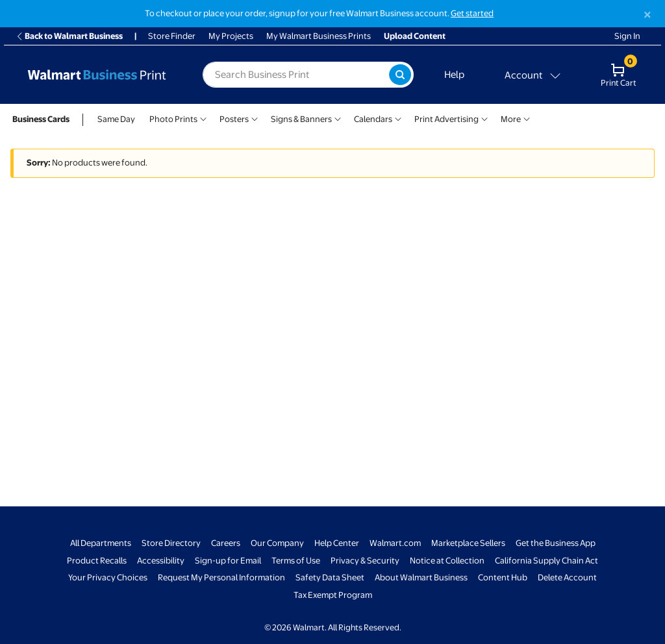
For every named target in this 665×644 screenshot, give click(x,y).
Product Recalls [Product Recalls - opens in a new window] (97, 561)
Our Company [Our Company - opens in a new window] (277, 543)
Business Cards (41, 119)
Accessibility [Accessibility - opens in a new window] (161, 561)
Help (454, 75)
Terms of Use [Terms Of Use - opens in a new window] (296, 561)
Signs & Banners (301, 119)
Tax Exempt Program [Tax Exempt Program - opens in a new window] (333, 595)
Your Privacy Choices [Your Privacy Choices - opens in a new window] (108, 577)
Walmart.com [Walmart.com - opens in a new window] (395, 543)
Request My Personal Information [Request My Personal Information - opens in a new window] (221, 577)
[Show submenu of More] (527, 118)
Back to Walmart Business (69, 36)
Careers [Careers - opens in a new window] (226, 543)
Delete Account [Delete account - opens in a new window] (567, 577)
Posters (234, 119)
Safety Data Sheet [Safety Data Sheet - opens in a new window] (330, 577)
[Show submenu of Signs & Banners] (338, 118)
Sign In (627, 36)
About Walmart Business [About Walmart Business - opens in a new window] (421, 577)
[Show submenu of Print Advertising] (484, 118)
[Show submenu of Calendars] (398, 118)
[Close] (647, 15)
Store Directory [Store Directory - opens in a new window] (171, 543)
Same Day (116, 119)
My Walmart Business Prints (319, 36)
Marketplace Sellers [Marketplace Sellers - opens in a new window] (468, 543)
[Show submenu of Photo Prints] (203, 118)
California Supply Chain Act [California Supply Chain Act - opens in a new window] (546, 561)
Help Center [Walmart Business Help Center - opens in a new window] (337, 543)
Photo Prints (173, 119)
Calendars (373, 119)
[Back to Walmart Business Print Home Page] (97, 75)
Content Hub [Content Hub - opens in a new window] (503, 577)
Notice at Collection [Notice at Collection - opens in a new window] (447, 561)
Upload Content (415, 36)
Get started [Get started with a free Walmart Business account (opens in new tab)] (472, 13)
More (511, 119)
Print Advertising (446, 119)
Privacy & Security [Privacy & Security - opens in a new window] (365, 561)
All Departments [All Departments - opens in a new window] (101, 543)
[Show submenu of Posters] (255, 118)
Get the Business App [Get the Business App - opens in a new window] (556, 543)
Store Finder (172, 36)
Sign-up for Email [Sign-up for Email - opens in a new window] (228, 561)
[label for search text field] (296, 75)
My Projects (231, 36)
